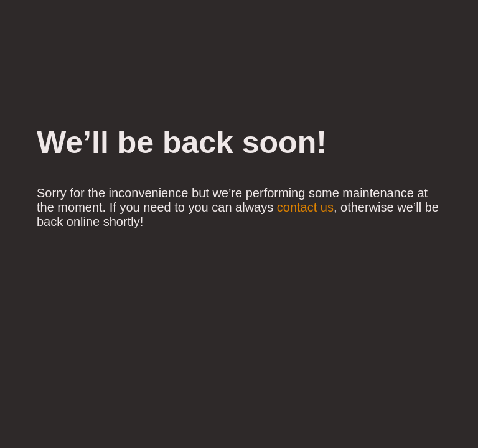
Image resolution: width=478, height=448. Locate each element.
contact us (305, 207)
